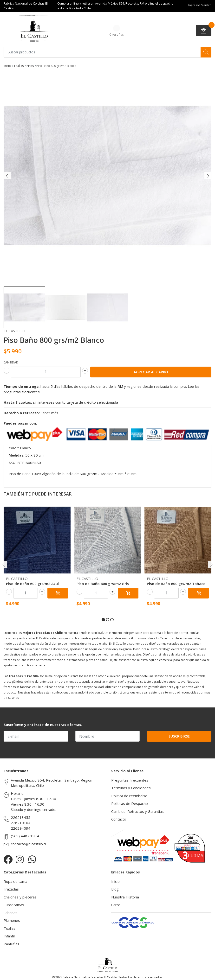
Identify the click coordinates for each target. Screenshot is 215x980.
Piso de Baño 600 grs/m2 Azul (32, 584)
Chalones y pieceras (20, 897)
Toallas (19, 66)
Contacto (119, 819)
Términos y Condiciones (131, 788)
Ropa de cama (15, 881)
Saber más (49, 413)
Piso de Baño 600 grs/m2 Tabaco (176, 584)
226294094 (21, 828)
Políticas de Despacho (130, 803)
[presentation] (7, 176)
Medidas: (16, 455)
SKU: (13, 463)
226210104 (21, 823)
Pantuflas (11, 944)
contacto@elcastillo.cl (28, 844)
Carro (116, 905)
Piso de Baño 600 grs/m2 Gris (103, 584)
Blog (115, 889)
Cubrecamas (14, 905)
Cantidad (11, 362)
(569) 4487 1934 (25, 836)
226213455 (21, 817)
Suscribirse (179, 736)
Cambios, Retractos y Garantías (137, 811)
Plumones (12, 920)
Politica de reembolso (129, 796)
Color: (14, 448)
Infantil (9, 936)
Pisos (30, 66)
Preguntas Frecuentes (130, 780)
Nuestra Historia (125, 897)
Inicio (7, 66)
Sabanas (10, 913)
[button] (103, 620)
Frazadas (11, 889)
